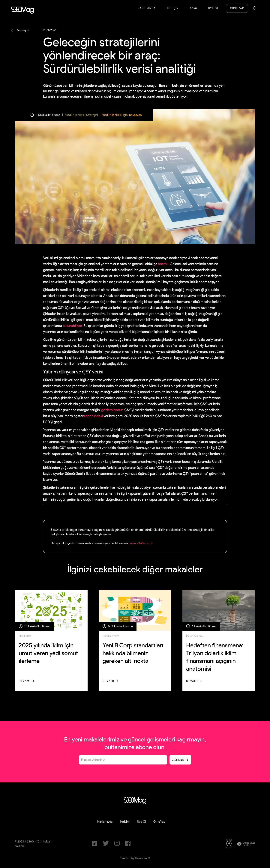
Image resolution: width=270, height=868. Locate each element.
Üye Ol (213, 8)
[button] (254, 8)
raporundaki (94, 416)
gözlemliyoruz (112, 410)
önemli (163, 264)
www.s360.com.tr (141, 543)
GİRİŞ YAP (237, 8)
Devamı (25, 681)
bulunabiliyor (72, 326)
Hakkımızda (147, 8)
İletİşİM (173, 8)
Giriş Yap (159, 822)
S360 (194, 8)
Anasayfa (23, 30)
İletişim (125, 822)
